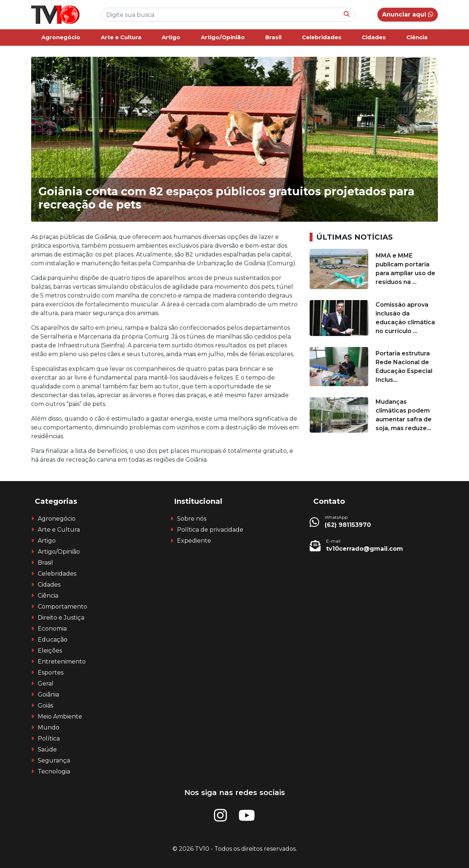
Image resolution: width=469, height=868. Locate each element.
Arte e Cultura (121, 37)
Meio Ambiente (60, 716)
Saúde (47, 749)
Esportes (51, 673)
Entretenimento (62, 662)
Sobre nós (192, 519)
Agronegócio (61, 37)
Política (49, 738)
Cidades (374, 37)
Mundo (49, 727)
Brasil (273, 37)
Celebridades (322, 37)
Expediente (194, 541)
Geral (46, 684)
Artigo (171, 37)
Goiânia (48, 695)
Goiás (45, 706)
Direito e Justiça (61, 618)
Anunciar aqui (408, 14)
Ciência (417, 37)
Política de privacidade (210, 530)
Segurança (54, 760)
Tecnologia (54, 771)
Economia (52, 629)
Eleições (50, 651)
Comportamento (62, 607)
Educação (53, 640)
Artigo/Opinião (223, 37)
